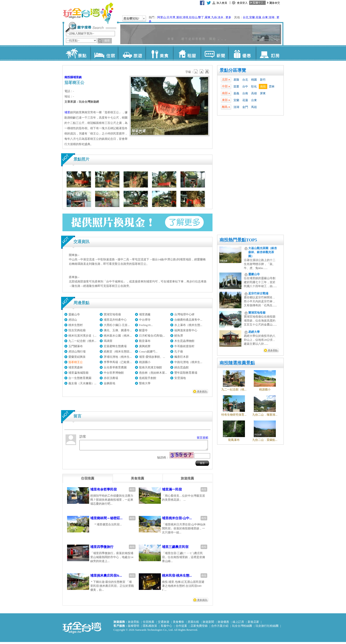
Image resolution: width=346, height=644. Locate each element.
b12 (196, 72)
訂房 (270, 53)
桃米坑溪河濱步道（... (82, 336)
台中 (245, 86)
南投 (263, 86)
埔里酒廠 (145, 314)
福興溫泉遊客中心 (186, 330)
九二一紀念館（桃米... (82, 341)
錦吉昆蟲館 (181, 367)
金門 (245, 107)
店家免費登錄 (199, 628)
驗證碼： (163, 459)
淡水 (220, 17)
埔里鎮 (77, 77)
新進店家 (253, 624)
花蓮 (258, 17)
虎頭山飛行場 (77, 351)
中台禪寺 (145, 320)
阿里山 (162, 17)
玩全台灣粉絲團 (242, 628)
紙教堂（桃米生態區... (118, 351)
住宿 (104, 53)
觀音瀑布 (145, 341)
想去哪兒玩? (131, 18)
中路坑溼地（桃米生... (188, 362)
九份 (214, 17)
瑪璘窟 (108, 341)
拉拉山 (193, 17)
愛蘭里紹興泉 (77, 357)
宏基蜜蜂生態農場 (115, 346)
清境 (185, 17)
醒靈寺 (143, 330)
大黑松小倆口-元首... (117, 325)
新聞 (214, 53)
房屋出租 (193, 624)
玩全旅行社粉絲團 (267, 628)
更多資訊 (202, 391)
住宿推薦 (149, 624)
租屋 (187, 53)
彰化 (254, 86)
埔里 (67, 112)
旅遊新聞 (208, 624)
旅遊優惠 (223, 624)
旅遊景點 (134, 624)
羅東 (208, 17)
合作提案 (181, 628)
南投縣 (69, 77)
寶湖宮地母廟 (112, 314)
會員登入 (242, 3)
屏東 (263, 93)
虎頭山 (73, 320)
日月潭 (171, 17)
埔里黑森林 (76, 367)
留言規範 (203, 438)
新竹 (263, 80)
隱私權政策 (150, 628)
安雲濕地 (180, 378)
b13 (202, 72)
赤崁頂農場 (111, 378)
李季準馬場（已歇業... (118, 362)
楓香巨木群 (181, 357)
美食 (159, 53)
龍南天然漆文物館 (150, 367)
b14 (207, 72)
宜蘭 (252, 17)
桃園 (254, 80)
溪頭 (179, 17)
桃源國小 (145, 362)
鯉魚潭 (179, 336)
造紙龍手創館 (148, 378)
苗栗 (236, 86)
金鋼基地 (109, 383)
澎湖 (271, 17)
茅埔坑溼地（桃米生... (118, 357)
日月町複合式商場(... (152, 336)
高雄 (254, 93)
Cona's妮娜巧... (148, 351)
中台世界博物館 (114, 373)
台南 (245, 93)
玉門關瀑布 (76, 346)
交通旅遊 (164, 624)
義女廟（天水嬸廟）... (82, 383)
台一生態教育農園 (80, 378)
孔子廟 (179, 351)
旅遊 (132, 53)
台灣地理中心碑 (184, 314)
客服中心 (166, 628)
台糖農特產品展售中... (188, 320)
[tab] (88, 480)
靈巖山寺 (74, 314)
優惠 (242, 53)
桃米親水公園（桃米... (118, 336)
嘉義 (236, 93)
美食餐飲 (179, 624)
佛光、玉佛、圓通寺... (118, 330)
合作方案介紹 (220, 628)
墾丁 (201, 17)
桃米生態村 (76, 325)
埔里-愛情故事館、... (152, 357)
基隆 (236, 80)
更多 (228, 17)
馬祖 (254, 107)
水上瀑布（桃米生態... (188, 325)
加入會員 (222, 3)
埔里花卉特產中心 (115, 320)
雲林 (272, 86)
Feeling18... (146, 325)
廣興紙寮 (145, 346)
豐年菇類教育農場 (186, 373)
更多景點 (273, 350)
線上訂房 (238, 624)
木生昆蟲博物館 (184, 341)
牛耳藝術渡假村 (184, 346)
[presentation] (88, 480)
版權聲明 (134, 628)
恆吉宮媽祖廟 (77, 330)
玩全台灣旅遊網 (88, 13)
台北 (246, 17)
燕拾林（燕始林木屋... (153, 373)
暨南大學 (145, 383)
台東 (265, 17)
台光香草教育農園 (115, 367)
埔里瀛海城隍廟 (78, 373)
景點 (76, 53)
